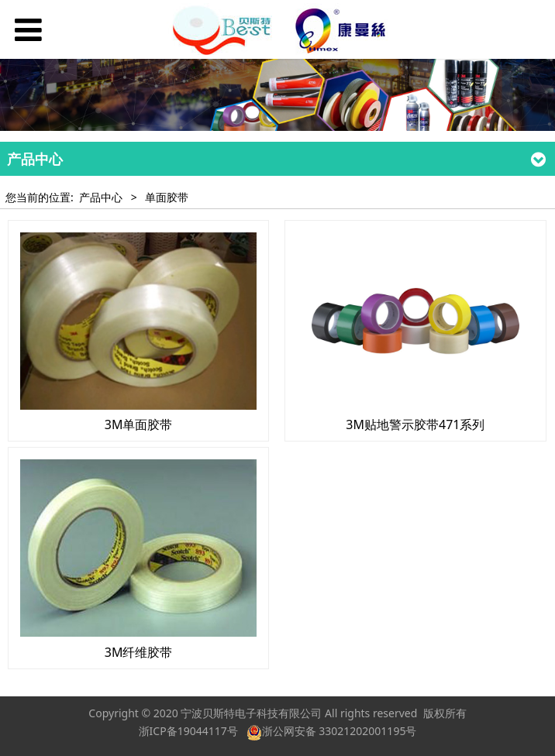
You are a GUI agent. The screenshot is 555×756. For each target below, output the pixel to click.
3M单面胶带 (139, 424)
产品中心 (101, 197)
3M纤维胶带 (139, 652)
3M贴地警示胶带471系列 (415, 424)
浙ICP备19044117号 (188, 731)
